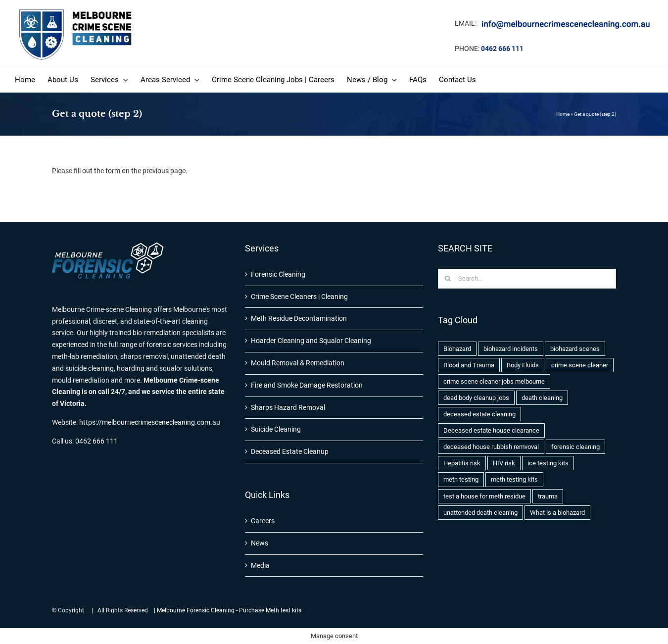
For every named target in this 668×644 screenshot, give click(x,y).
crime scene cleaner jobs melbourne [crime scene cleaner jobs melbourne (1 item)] (494, 381)
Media (260, 565)
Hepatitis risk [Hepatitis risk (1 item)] (462, 463)
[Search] (448, 279)
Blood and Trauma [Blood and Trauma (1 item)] (469, 365)
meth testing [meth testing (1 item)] (461, 479)
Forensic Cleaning (278, 274)
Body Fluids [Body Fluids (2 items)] (523, 365)
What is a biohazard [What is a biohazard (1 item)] (557, 513)
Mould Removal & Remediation (298, 363)
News (260, 543)
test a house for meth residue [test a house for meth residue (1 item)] (484, 496)
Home (563, 114)
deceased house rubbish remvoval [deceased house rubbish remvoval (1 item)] (491, 447)
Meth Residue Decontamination (299, 318)
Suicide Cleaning (276, 429)
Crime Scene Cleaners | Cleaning (299, 297)
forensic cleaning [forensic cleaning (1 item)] (575, 447)
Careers (263, 521)
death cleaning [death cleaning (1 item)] (542, 398)
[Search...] (527, 279)
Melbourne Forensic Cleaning (196, 610)
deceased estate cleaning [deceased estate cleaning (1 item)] (479, 414)
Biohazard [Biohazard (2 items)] (457, 349)
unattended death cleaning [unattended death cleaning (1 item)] (480, 513)
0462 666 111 (502, 49)
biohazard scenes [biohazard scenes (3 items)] (575, 349)
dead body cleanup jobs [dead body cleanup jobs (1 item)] (476, 398)
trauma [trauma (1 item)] (548, 496)
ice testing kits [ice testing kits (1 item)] (548, 463)
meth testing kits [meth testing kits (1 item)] (514, 479)
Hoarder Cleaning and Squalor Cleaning (311, 341)
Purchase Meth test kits (270, 610)
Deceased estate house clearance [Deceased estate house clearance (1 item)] (491, 430)
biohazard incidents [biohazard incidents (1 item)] (511, 349)
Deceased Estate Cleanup (290, 451)
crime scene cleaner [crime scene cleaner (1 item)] (580, 365)
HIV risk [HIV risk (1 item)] (504, 463)
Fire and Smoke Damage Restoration (307, 385)
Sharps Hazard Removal (288, 407)
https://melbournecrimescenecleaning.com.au (150, 422)
